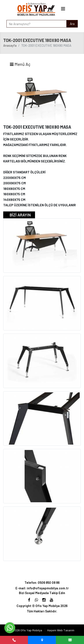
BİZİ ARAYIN (20, 215)
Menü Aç (20, 64)
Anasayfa (10, 45)
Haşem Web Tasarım (61, 630)
